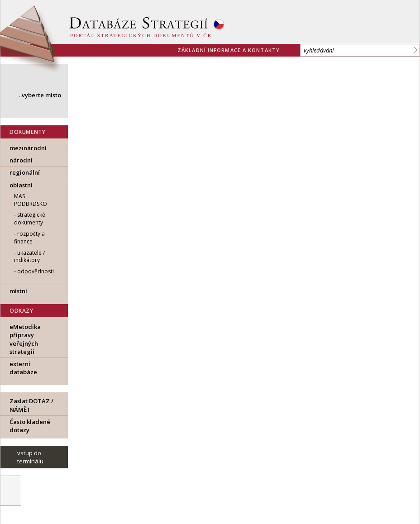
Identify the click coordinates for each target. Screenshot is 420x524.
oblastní (21, 185)
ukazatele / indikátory (29, 257)
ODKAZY (21, 311)
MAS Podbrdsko (31, 200)
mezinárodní (28, 148)
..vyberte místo (40, 95)
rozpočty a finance (29, 238)
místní (18, 291)
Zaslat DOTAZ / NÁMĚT (31, 405)
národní (21, 160)
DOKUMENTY (27, 132)
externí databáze (23, 368)
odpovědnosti (36, 271)
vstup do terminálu (30, 457)
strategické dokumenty (30, 219)
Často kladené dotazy (30, 426)
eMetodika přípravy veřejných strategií (25, 339)
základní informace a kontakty (229, 50)
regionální (25, 172)
